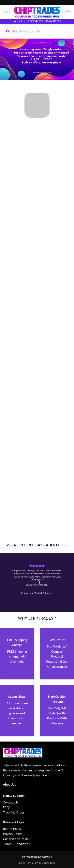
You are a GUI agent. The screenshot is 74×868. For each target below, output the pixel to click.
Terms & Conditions (16, 844)
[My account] (7, 12)
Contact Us (11, 802)
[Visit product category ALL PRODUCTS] (37, 105)
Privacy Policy (12, 834)
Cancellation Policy (16, 839)
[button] (67, 12)
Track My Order (14, 812)
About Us (9, 784)
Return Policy (12, 829)
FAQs (7, 807)
